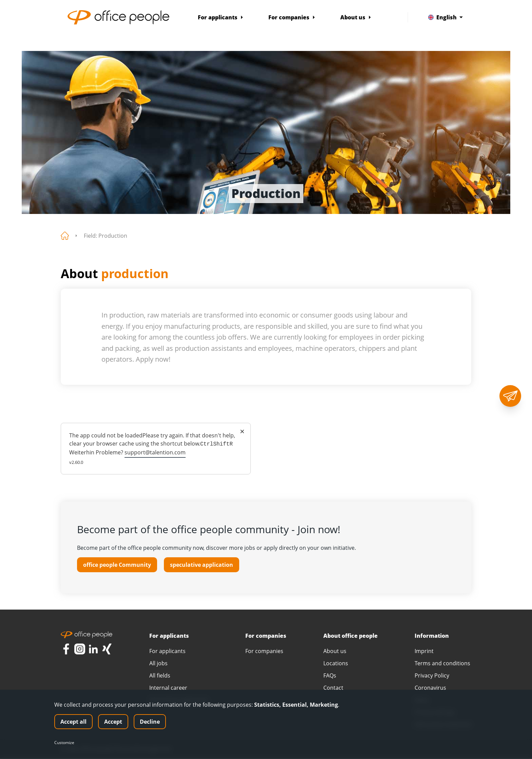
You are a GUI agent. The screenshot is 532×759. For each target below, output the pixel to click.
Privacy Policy (432, 676)
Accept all (73, 722)
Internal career (168, 688)
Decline (150, 722)
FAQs (330, 676)
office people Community (117, 565)
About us (356, 17)
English (445, 17)
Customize (64, 743)
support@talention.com (155, 452)
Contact (333, 688)
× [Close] (242, 431)
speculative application (202, 565)
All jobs (158, 664)
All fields (160, 676)
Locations (336, 664)
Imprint (424, 652)
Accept (113, 722)
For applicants (221, 17)
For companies (292, 17)
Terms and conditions (442, 664)
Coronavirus (430, 688)
